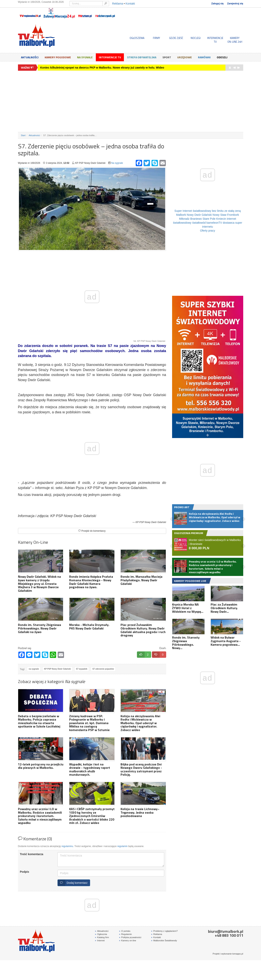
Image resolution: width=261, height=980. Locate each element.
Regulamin (125, 934)
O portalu (125, 931)
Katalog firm (102, 937)
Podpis (25, 872)
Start (23, 135)
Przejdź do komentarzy (92, 531)
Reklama (117, 4)
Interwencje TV (110, 57)
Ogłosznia (101, 934)
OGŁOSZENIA (137, 38)
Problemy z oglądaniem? (164, 931)
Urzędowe (185, 57)
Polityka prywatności (130, 937)
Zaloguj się (217, 4)
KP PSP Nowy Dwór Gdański (57, 669)
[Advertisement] (131, 101)
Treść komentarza (32, 854)
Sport (167, 57)
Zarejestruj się (235, 4)
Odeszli (222, 57)
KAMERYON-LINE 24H (235, 40)
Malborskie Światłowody (164, 940)
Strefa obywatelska (142, 57)
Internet (100, 940)
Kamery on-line (127, 940)
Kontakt (130, 4)
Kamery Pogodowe (58, 57)
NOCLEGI (196, 38)
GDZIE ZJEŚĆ (176, 38)
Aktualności (30, 57)
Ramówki (204, 57)
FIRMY (156, 38)
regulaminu (67, 846)
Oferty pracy (207, 231)
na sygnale (34, 669)
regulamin (122, 846)
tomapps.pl (238, 954)
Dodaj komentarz (73, 883)
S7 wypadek (82, 669)
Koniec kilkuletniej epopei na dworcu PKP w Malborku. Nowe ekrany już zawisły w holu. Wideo (102, 68)
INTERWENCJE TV (215, 40)
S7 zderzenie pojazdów (103, 669)
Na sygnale (85, 57)
